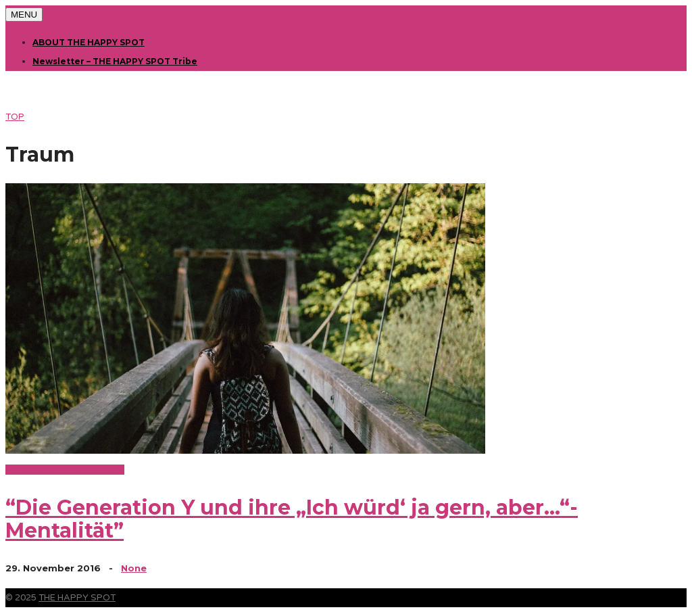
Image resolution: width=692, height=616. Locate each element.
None (134, 568)
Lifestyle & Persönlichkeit (65, 470)
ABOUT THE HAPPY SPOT (89, 42)
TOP (15, 117)
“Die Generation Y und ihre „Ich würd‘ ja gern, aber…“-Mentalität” (292, 519)
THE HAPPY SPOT (77, 598)
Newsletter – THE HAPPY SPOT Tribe (115, 61)
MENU (24, 15)
